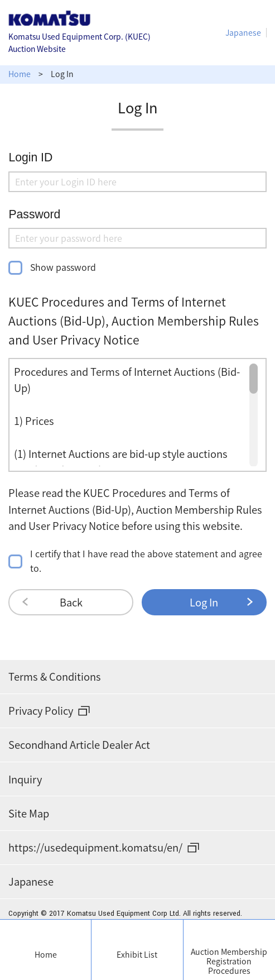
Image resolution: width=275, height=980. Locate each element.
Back (71, 602)
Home (46, 955)
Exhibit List (137, 955)
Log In (204, 602)
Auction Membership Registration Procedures (229, 961)
